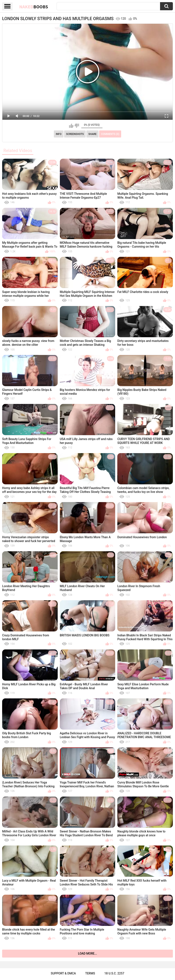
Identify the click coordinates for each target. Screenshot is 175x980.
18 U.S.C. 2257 (114, 973)
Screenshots (75, 134)
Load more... (87, 953)
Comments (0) (110, 134)
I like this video (71, 126)
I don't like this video (77, 126)
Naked (34, 7)
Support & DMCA (63, 973)
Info (59, 134)
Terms (90, 973)
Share (93, 134)
